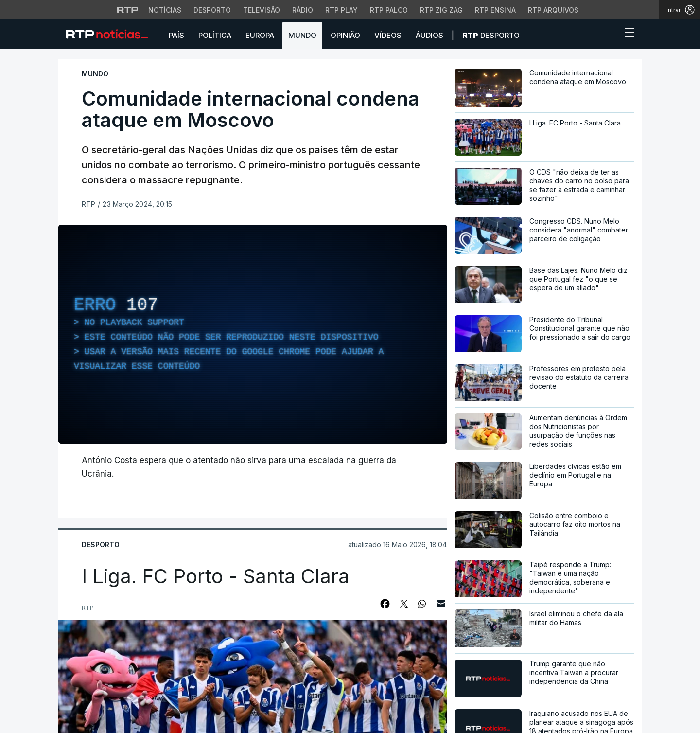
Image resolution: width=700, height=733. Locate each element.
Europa (260, 35)
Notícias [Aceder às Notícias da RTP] (165, 10)
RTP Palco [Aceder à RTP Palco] (389, 10)
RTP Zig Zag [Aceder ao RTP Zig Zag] (441, 10)
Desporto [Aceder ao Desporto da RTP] (212, 10)
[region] (253, 334)
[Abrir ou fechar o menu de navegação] (627, 34)
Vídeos (388, 35)
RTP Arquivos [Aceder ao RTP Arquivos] (553, 10)
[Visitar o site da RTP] (128, 10)
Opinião (345, 35)
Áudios (429, 35)
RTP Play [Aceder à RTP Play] (341, 10)
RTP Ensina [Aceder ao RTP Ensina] (495, 10)
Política (215, 35)
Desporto (491, 35)
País (176, 35)
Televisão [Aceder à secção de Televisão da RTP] (262, 10)
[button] (612, 35)
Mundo (302, 35)
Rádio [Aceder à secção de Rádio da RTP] (303, 10)
